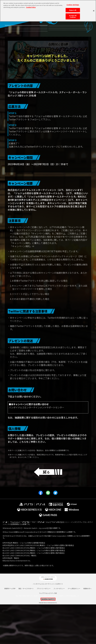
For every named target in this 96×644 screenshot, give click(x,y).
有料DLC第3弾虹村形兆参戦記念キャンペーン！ (26, 41)
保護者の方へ (87, 628)
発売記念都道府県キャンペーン (70, 52)
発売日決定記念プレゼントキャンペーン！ (26, 68)
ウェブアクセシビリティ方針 (48, 633)
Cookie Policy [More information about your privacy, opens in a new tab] (31, 7)
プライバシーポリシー (44, 628)
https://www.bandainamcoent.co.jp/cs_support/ (33, 450)
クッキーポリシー (59, 628)
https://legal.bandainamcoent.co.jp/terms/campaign (61, 286)
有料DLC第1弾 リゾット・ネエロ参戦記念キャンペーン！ (26, 51)
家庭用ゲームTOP (10, 628)
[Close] (94, 11)
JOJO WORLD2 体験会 (26, 60)
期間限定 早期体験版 (70, 60)
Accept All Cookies (73, 16)
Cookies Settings (73, 5)
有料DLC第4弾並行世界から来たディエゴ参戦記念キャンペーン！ (70, 30)
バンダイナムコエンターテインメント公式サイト (48, 623)
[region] (48, 11)
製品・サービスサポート (26, 628)
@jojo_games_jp (36, 159)
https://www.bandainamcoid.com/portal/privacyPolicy (38, 484)
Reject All (73, 10)
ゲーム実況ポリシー (74, 628)
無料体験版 (26, 30)
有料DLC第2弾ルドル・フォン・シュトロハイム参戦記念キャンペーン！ (70, 41)
